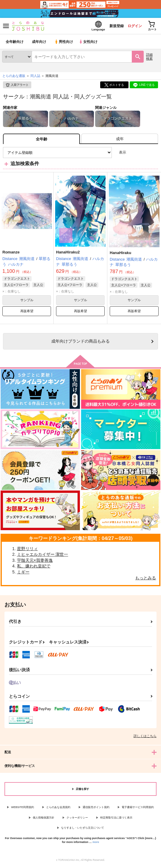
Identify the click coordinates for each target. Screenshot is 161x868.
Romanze (11, 254)
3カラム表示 (133, 154)
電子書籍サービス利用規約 (138, 809)
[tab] (120, 140)
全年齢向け (15, 43)
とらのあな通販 (14, 77)
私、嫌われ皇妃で (34, 567)
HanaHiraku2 (68, 254)
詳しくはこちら (145, 737)
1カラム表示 (153, 154)
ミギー (23, 573)
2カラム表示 (143, 154)
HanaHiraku (120, 254)
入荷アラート (17, 86)
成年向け (39, 43)
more (96, 843)
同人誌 (35, 77)
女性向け (90, 43)
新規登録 (111, 26)
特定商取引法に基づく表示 (116, 819)
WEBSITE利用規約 (23, 809)
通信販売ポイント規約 (96, 809)
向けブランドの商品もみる (80, 343)
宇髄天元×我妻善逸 (35, 561)
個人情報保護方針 (44, 819)
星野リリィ (27, 550)
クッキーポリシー (77, 819)
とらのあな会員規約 (58, 809)
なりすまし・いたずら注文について (83, 829)
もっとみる (145, 579)
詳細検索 (149, 58)
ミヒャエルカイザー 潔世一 (43, 556)
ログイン (131, 26)
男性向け (64, 43)
